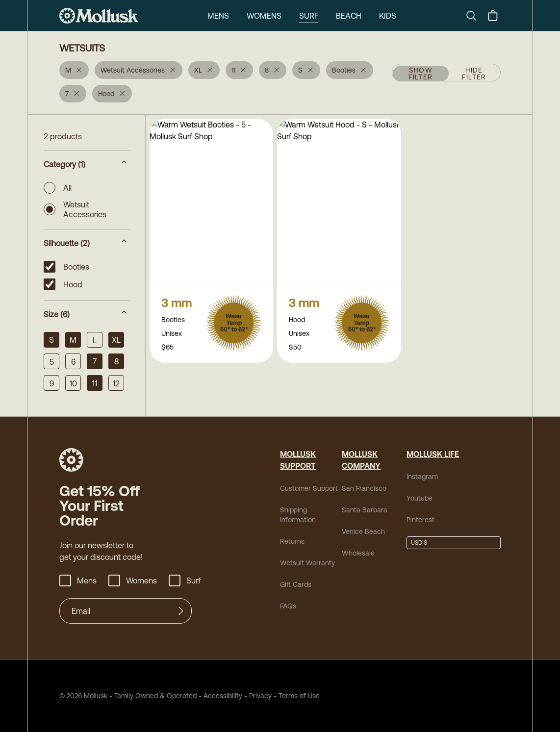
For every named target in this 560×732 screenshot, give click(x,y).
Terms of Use (299, 696)
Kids (388, 16)
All (58, 188)
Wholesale (358, 553)
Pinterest (420, 520)
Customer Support (309, 488)
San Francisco (364, 488)
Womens (264, 16)
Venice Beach (363, 531)
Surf (309, 16)
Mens (218, 16)
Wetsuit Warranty (307, 563)
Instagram (422, 477)
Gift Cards (296, 584)
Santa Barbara (365, 510)
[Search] (475, 16)
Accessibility (219, 696)
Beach (349, 16)
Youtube (420, 498)
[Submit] (181, 611)
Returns (292, 541)
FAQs (288, 606)
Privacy (260, 696)
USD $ (419, 543)
